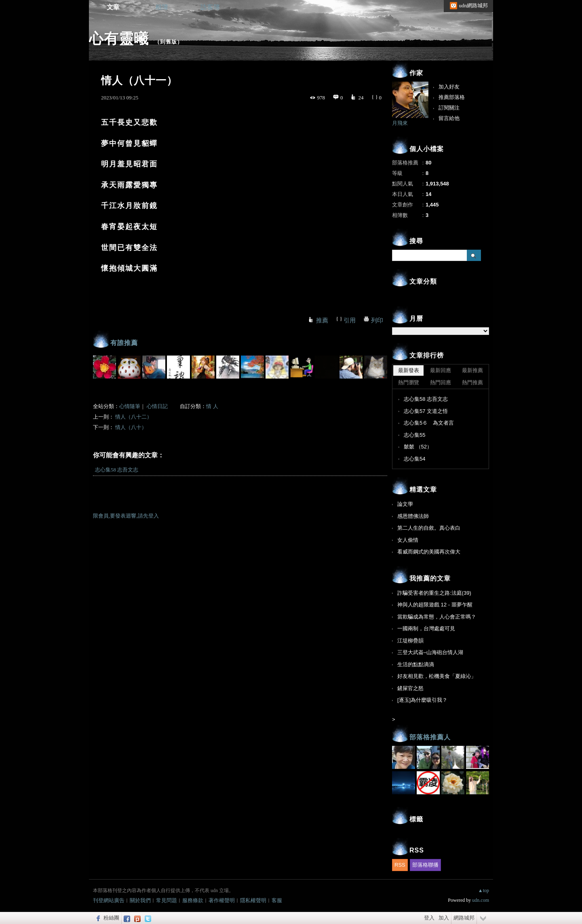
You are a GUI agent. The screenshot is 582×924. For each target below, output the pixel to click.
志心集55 (414, 435)
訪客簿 (210, 7)
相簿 (162, 7)
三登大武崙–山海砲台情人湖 (430, 652)
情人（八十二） (134, 417)
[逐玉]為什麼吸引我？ (422, 700)
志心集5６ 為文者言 (429, 423)
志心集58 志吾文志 (117, 470)
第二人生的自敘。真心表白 (429, 528)
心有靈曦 (119, 39)
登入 (429, 918)
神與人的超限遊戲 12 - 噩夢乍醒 (435, 605)
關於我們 (140, 900)
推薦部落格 (452, 97)
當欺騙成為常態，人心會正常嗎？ (437, 617)
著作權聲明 (222, 900)
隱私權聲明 (253, 900)
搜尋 (474, 255)
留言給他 (449, 118)
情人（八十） (131, 427)
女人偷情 (408, 540)
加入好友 (449, 87)
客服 (277, 900)
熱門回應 (441, 382)
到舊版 (169, 42)
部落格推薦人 (430, 737)
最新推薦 (472, 370)
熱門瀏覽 (409, 382)
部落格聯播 (425, 865)
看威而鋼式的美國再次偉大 (429, 552)
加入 (444, 918)
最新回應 (441, 370)
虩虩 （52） (418, 447)
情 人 (212, 406)
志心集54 (414, 459)
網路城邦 (464, 918)
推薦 (322, 320)
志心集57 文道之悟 (426, 411)
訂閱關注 (449, 108)
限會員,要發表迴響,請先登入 (126, 516)
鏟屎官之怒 (410, 688)
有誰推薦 (124, 343)
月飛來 (400, 123)
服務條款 (193, 900)
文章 (113, 7)
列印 (377, 320)
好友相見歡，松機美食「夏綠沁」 (437, 676)
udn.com (481, 900)
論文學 (405, 504)
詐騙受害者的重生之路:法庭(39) (434, 593)
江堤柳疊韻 (410, 641)
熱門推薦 (472, 382)
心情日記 (157, 406)
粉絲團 (111, 918)
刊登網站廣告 (109, 900)
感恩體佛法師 (413, 516)
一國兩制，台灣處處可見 (426, 628)
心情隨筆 (130, 406)
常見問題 (167, 900)
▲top (484, 890)
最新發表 (409, 370)
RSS (400, 865)
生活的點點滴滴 (416, 664)
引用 (350, 320)
